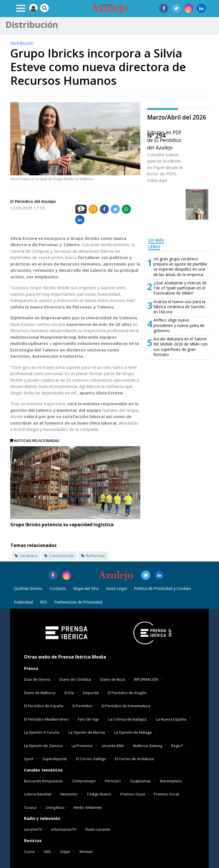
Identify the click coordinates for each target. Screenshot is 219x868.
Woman (86, 851)
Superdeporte (55, 759)
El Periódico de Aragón (127, 693)
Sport (29, 759)
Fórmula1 (113, 781)
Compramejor (84, 781)
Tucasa (30, 807)
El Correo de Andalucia (134, 759)
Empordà (91, 693)
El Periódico (82, 706)
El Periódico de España (44, 706)
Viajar (65, 851)
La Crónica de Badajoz (128, 719)
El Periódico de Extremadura (126, 706)
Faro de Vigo (89, 719)
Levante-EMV (113, 746)
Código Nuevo (99, 794)
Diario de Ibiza (112, 679)
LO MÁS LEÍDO (156, 243)
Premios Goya (133, 794)
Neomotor (69, 794)
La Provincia (82, 746)
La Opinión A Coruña (42, 732)
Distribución (22, 43)
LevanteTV (33, 829)
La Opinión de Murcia (87, 732)
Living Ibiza (55, 807)
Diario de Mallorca (40, 693)
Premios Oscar (167, 794)
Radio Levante (98, 829)
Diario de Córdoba (75, 679)
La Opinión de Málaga (133, 732)
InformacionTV (64, 829)
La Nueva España (171, 719)
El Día (69, 693)
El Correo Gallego (92, 759)
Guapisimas (140, 781)
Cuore (29, 851)
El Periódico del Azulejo (33, 201)
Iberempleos (171, 781)
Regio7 (177, 746)
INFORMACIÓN (146, 679)
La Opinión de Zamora (43, 746)
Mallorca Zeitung (148, 746)
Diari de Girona (37, 679)
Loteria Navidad (38, 794)
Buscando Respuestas (43, 781)
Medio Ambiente (88, 807)
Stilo (47, 851)
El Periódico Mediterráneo (46, 719)
